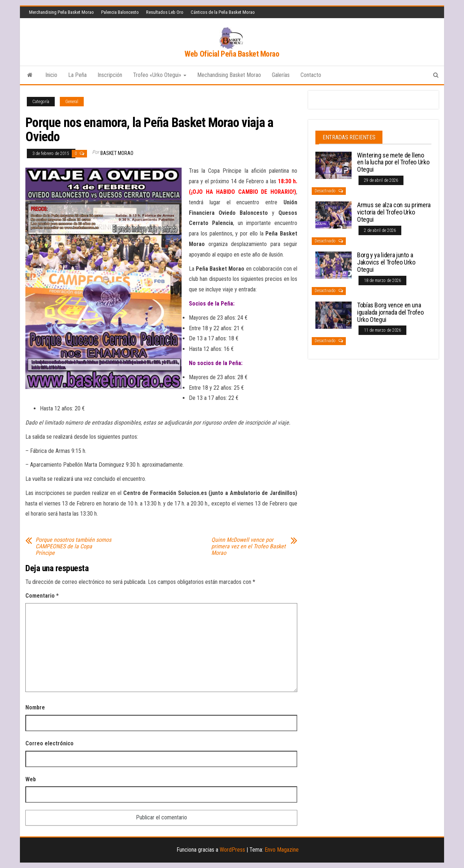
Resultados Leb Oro (165, 12)
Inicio (51, 75)
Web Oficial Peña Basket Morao (232, 54)
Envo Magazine (282, 850)
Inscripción (110, 75)
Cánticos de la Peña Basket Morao (223, 12)
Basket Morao (117, 153)
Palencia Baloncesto (120, 12)
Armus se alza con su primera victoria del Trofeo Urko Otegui (394, 212)
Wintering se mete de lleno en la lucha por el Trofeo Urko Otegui (393, 162)
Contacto (311, 75)
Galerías (281, 75)
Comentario (42, 596)
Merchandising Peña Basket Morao (61, 12)
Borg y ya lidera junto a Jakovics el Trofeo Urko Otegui (386, 262)
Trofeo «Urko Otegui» (160, 75)
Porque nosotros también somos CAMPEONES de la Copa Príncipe (73, 546)
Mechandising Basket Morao (229, 75)
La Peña (77, 75)
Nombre (35, 707)
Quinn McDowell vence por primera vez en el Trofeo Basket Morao (248, 546)
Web (31, 779)
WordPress (232, 850)
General (72, 102)
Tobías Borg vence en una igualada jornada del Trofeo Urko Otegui (390, 312)
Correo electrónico (49, 743)
